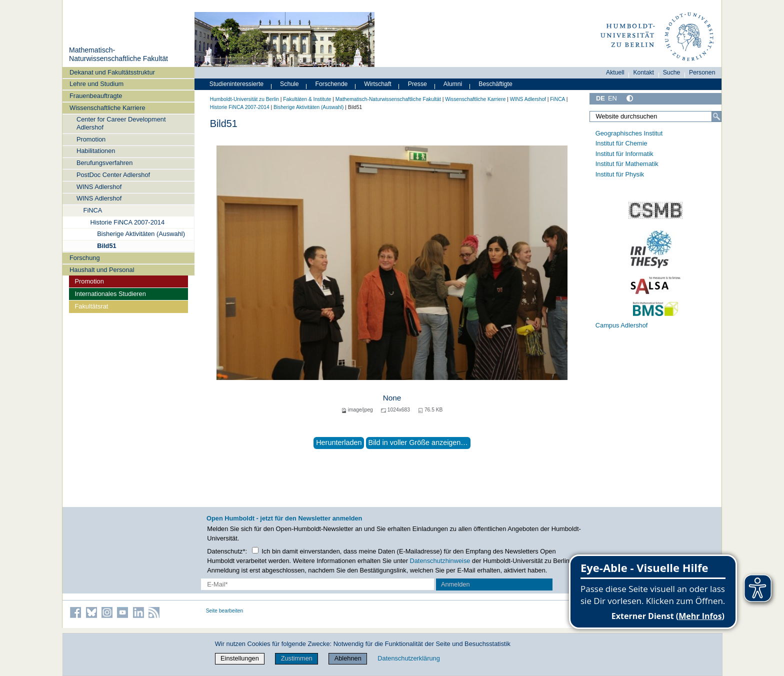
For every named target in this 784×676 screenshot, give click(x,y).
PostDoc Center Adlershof (113, 175)
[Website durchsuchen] (655, 116)
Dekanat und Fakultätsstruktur (112, 72)
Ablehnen (348, 658)
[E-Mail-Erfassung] (318, 584)
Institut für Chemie (621, 143)
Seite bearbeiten (225, 611)
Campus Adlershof (622, 325)
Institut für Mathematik (627, 164)
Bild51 (106, 246)
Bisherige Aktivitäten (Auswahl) (141, 234)
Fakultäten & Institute (307, 99)
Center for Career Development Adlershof (121, 123)
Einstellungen (240, 658)
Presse (417, 84)
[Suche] (716, 116)
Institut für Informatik (624, 154)
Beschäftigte (495, 84)
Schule (289, 84)
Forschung (84, 258)
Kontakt (643, 72)
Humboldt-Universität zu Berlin (244, 99)
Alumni (453, 84)
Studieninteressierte (236, 84)
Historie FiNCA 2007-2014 (127, 222)
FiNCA (93, 210)
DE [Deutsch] (600, 98)
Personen (702, 72)
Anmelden (455, 584)
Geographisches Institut (629, 133)
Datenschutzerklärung (408, 658)
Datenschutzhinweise (440, 561)
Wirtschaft (378, 84)
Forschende (332, 84)
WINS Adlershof (99, 187)
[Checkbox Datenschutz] (255, 550)
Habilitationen (96, 151)
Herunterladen (339, 442)
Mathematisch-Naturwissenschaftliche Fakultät (118, 54)
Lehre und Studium (96, 84)
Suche (672, 72)
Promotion (91, 139)
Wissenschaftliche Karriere (107, 108)
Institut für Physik (620, 174)
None (392, 398)
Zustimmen (297, 658)
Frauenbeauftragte (96, 96)
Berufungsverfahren (104, 163)
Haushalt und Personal (102, 270)
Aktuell (615, 72)
